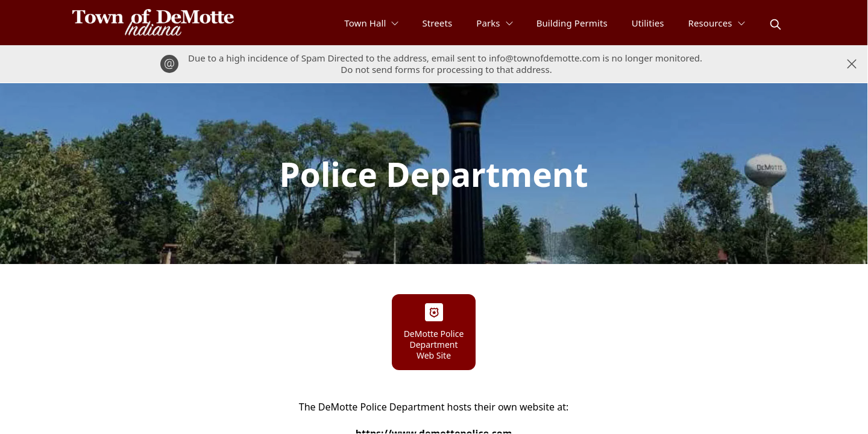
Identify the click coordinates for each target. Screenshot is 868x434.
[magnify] (775, 24)
